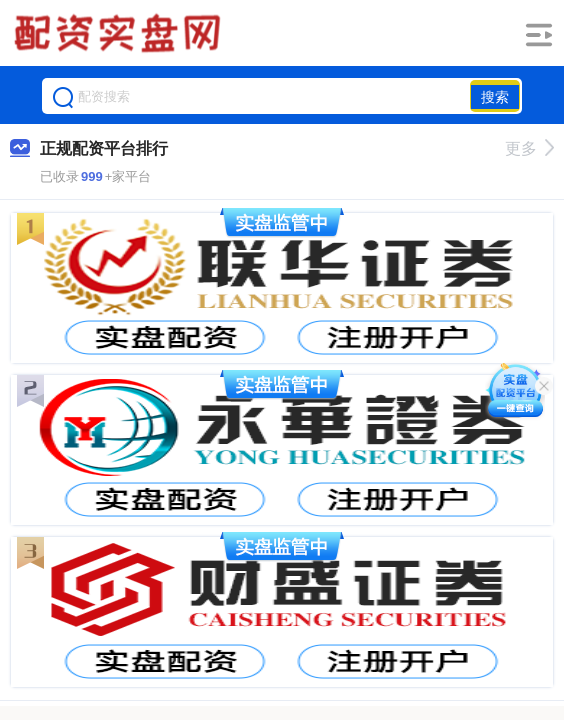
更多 (529, 148)
